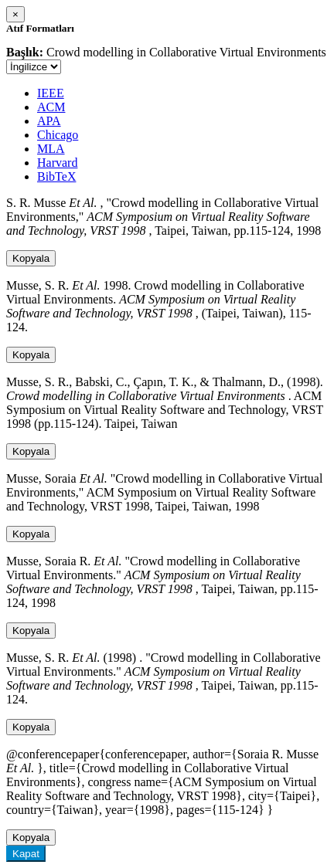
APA (49, 121)
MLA (51, 149)
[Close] (15, 14)
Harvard (57, 163)
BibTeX (56, 176)
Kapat (26, 854)
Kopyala (31, 258)
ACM (51, 107)
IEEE (51, 93)
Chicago (58, 135)
